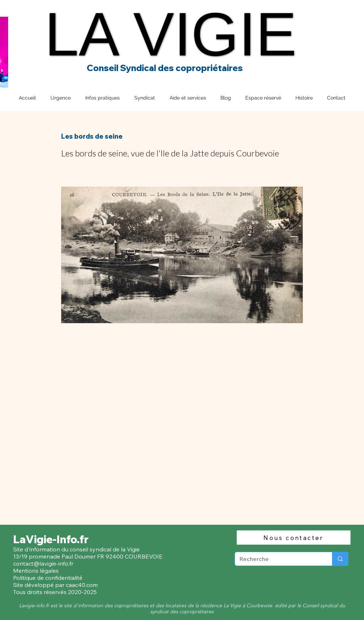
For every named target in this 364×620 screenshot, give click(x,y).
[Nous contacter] (294, 538)
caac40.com (82, 585)
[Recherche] (278, 559)
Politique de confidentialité (49, 578)
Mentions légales (36, 571)
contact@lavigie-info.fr (43, 563)
